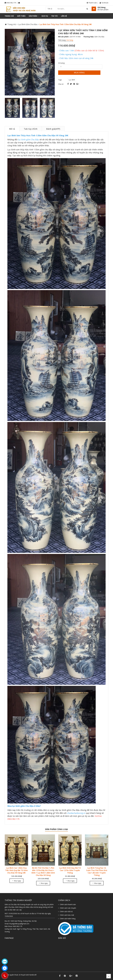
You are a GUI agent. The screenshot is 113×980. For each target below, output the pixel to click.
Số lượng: (61, 63)
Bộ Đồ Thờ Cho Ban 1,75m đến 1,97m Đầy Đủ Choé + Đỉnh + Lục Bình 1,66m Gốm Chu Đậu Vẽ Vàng (43, 872)
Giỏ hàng (102, 7)
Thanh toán (92, 3)
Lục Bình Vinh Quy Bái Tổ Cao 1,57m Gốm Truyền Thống (70, 870)
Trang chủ (9, 16)
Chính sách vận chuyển (68, 908)
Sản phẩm (34, 16)
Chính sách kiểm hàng (68, 919)
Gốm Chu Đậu (99, 37)
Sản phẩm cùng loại (56, 829)
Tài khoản (104, 3)
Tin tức (55, 16)
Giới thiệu (21, 16)
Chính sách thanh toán (68, 904)
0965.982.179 (11, 3)
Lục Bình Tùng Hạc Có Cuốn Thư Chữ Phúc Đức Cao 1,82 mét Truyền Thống (97, 872)
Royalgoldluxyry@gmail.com (19, 924)
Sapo (16, 977)
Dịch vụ (45, 16)
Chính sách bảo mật (67, 915)
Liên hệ (64, 16)
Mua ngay (16, 881)
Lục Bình (72, 80)
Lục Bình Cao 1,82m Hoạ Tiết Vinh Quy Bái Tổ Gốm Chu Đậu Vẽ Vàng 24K (16, 870)
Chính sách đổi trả (66, 912)
